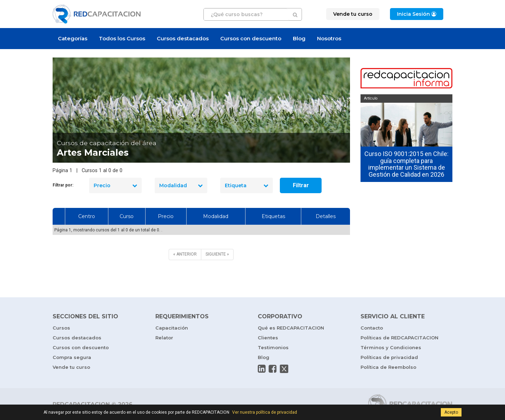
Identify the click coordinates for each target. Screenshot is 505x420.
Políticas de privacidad (389, 357)
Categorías (73, 38)
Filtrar (301, 185)
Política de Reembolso (388, 367)
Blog (299, 38)
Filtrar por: (63, 185)
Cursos (61, 328)
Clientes (268, 338)
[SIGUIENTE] (217, 254)
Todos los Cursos (122, 38)
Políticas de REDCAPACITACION (399, 338)
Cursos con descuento (251, 38)
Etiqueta (247, 185)
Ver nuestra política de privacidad (265, 412)
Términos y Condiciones (391, 347)
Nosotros (329, 38)
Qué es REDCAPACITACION (291, 328)
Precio (115, 185)
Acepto (451, 412)
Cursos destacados (183, 38)
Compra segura (72, 357)
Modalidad (181, 185)
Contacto (372, 328)
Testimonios (273, 347)
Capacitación (172, 328)
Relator (164, 338)
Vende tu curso (71, 367)
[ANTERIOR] (185, 254)
